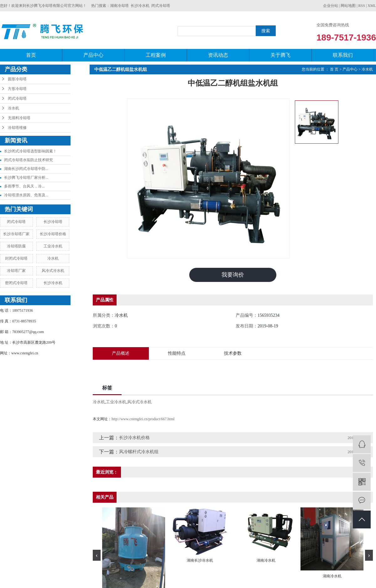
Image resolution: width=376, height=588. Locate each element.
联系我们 (343, 55)
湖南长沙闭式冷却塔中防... (26, 169)
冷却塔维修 (17, 128)
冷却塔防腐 (16, 246)
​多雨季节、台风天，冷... (24, 186)
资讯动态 (218, 55)
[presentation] (97, 555)
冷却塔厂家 (16, 271)
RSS (362, 6)
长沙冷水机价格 (134, 438)
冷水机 (13, 108)
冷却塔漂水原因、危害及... (26, 195)
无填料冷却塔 (19, 118)
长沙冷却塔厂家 (16, 234)
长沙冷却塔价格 (53, 234)
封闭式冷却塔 (16, 258)
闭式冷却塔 (161, 6)
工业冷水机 (53, 246)
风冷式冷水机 (53, 271)
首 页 (334, 69)
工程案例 (156, 55)
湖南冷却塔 (119, 6)
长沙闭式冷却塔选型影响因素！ (30, 151)
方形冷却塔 (17, 89)
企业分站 (331, 6)
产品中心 (93, 55)
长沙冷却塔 (53, 222)
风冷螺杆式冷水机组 (139, 452)
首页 (31, 55)
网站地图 (348, 6)
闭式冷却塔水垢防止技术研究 (29, 160)
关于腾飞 (280, 55)
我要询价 (233, 275)
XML (372, 6)
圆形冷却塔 (17, 79)
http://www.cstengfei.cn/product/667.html (143, 419)
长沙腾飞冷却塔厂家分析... (26, 177)
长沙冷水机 (140, 6)
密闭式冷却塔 (16, 283)
